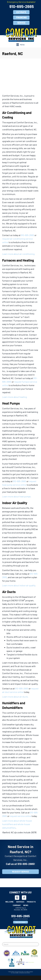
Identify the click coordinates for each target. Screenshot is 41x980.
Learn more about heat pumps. (17, 496)
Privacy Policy (21, 972)
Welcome (9, 902)
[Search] (20, 944)
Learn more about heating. (15, 397)
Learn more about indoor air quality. (19, 585)
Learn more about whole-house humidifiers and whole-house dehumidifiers (17, 824)
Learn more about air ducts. (15, 697)
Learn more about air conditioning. (19, 254)
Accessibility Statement (28, 972)
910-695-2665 (22, 6)
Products (31, 902)
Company (17, 905)
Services (20, 902)
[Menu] (20, 45)
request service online (20, 816)
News (26, 905)
